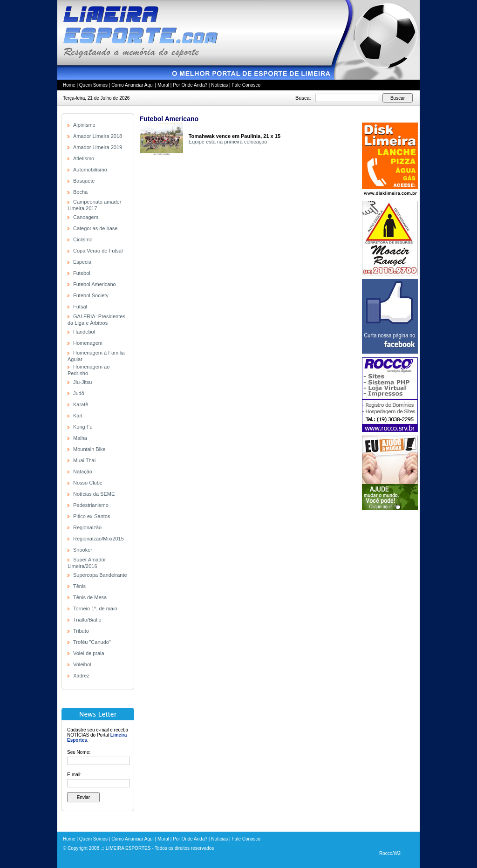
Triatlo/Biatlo (87, 620)
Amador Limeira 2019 (98, 147)
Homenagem (88, 343)
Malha (80, 438)
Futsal (80, 307)
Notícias (219, 85)
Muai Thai (84, 460)
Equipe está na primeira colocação (228, 142)
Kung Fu (83, 427)
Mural (163, 85)
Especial (83, 262)
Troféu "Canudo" (92, 642)
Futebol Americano (95, 284)
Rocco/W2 (390, 853)
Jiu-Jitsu (82, 382)
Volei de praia (89, 653)
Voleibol (82, 664)
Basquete (84, 181)
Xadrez (81, 676)
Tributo (81, 631)
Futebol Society (91, 295)
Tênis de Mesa (90, 597)
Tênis (79, 586)
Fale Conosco (246, 85)
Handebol (84, 332)
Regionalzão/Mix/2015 (99, 539)
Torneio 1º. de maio (95, 608)
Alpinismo (84, 125)
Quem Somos (93, 85)
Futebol (82, 273)
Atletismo (84, 158)
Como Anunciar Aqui (133, 85)
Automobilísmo (90, 170)
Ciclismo (83, 239)
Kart (78, 416)
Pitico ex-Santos (92, 516)
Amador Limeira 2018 (98, 136)
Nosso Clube (88, 483)
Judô (79, 393)
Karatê (81, 404)
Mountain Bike (89, 449)
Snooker (83, 550)
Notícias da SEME (94, 494)
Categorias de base (95, 228)
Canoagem (86, 217)
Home (69, 85)
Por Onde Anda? (190, 85)
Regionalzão (87, 527)
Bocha (80, 192)
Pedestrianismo (91, 505)
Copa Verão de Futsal (98, 251)
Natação (83, 472)
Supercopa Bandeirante (100, 575)
